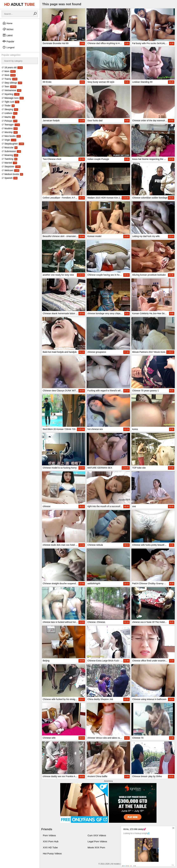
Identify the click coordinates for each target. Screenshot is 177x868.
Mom (9, 71)
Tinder (8, 106)
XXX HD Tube (50, 847)
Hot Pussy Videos (52, 853)
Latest (7, 35)
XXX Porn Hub (51, 841)
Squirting (10, 94)
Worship (10, 132)
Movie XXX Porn (96, 847)
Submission (11, 151)
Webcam (10, 170)
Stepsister (11, 167)
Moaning (10, 155)
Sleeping (10, 109)
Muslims (10, 128)
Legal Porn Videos (97, 841)
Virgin (9, 140)
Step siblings (12, 83)
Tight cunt (10, 102)
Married (9, 163)
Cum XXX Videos (97, 835)
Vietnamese (11, 90)
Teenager (11, 125)
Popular (8, 41)
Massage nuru (13, 98)
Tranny (9, 79)
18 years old (12, 67)
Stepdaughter (13, 144)
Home (7, 23)
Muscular (10, 147)
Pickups (9, 121)
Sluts (9, 75)
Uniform (9, 113)
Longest (8, 47)
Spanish (10, 178)
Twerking (9, 159)
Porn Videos (49, 835)
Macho (8, 117)
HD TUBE (20, 4)
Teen (9, 87)
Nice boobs (11, 136)
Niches (8, 29)
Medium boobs (12, 174)
